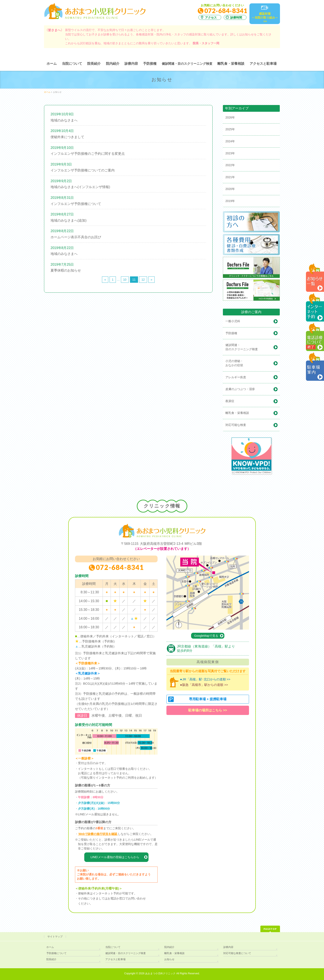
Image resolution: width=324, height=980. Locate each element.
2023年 (230, 153)
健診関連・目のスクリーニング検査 (126, 953)
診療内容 (228, 947)
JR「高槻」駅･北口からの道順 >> (206, 679)
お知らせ (169, 959)
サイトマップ (55, 937)
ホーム (50, 947)
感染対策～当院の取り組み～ (265, 18)
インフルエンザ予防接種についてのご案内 (83, 170)
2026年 (230, 117)
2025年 (230, 129)
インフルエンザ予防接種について (76, 204)
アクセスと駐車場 (115, 959)
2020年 (230, 189)
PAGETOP (270, 929)
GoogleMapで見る (206, 636)
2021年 (230, 177)
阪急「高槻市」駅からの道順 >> (205, 685)
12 (143, 280)
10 (125, 280)
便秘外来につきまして (67, 137)
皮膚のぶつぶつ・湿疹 (240, 389)
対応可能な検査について (237, 953)
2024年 (230, 141)
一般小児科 (233, 321)
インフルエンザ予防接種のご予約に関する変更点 (88, 154)
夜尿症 (230, 401)
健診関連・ (253, 347)
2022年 (230, 165)
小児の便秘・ (253, 363)
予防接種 (231, 333)
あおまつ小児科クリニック (160, 973)
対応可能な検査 (236, 425)
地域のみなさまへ (64, 120)
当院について (113, 947)
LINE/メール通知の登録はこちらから (115, 857)
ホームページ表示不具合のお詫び (76, 237)
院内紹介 (169, 947)
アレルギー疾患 (236, 377)
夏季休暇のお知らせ (66, 270)
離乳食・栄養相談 (237, 413)
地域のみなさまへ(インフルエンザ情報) (80, 187)
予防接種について (56, 953)
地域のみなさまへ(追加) (69, 220)
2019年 (230, 201)
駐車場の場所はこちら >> (208, 710)
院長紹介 (51, 959)
